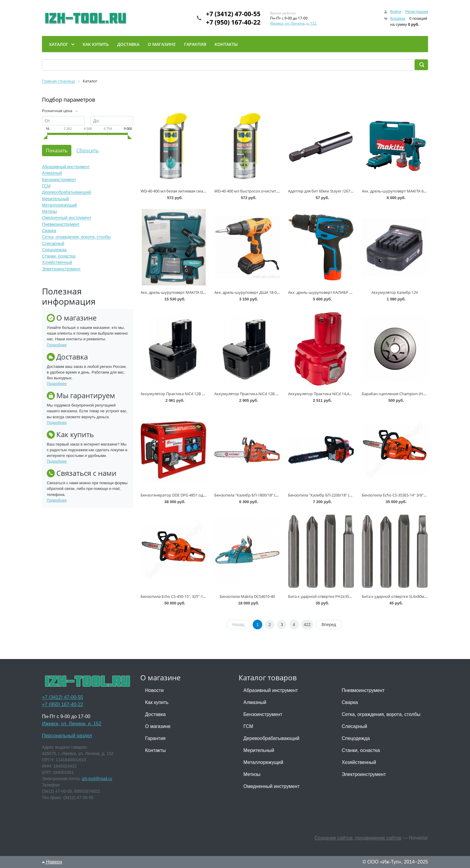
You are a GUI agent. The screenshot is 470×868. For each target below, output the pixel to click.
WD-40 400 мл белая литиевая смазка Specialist (183, 191)
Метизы (49, 211)
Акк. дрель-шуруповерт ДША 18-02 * (248, 292)
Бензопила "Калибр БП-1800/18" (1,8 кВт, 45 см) (257, 495)
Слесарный (53, 243)
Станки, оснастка (59, 256)
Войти (396, 12)
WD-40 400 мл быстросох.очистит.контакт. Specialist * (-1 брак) (272, 191)
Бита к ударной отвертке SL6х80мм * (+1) (400, 596)
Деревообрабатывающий (67, 192)
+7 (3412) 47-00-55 (233, 14)
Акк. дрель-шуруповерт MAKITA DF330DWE (180, 292)
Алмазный (52, 173)
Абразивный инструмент (66, 167)
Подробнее (57, 345)
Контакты (155, 750)
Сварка (49, 231)
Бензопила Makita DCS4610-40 (247, 596)
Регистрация (417, 12)
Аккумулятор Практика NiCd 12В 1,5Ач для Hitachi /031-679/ (195, 394)
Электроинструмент (61, 269)
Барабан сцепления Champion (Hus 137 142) (402, 394)
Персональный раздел (67, 736)
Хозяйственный (57, 263)
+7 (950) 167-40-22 (233, 22)
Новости (154, 690)
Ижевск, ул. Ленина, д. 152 (293, 23)
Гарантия (155, 738)
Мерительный (55, 199)
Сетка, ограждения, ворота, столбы (76, 237)
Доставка (155, 714)
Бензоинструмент (59, 180)
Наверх (52, 862)
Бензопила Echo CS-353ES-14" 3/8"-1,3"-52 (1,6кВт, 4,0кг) (412, 495)
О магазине (158, 726)
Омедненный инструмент (67, 218)
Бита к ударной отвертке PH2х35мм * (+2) (327, 596)
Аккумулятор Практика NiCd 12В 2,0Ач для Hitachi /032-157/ (269, 394)
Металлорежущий (59, 205)
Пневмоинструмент (61, 224)
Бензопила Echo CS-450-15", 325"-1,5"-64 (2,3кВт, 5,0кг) (189, 596)
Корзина (398, 18)
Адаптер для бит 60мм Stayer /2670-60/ (324, 191)
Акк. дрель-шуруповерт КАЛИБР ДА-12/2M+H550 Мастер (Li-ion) (347, 292)
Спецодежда (54, 250)
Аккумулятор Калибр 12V (395, 292)
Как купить (157, 702)
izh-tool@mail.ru (97, 779)
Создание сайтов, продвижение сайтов (358, 838)
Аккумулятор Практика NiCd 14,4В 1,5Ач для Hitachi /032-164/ (344, 394)
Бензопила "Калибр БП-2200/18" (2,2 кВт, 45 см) (331, 495)
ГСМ (46, 186)
